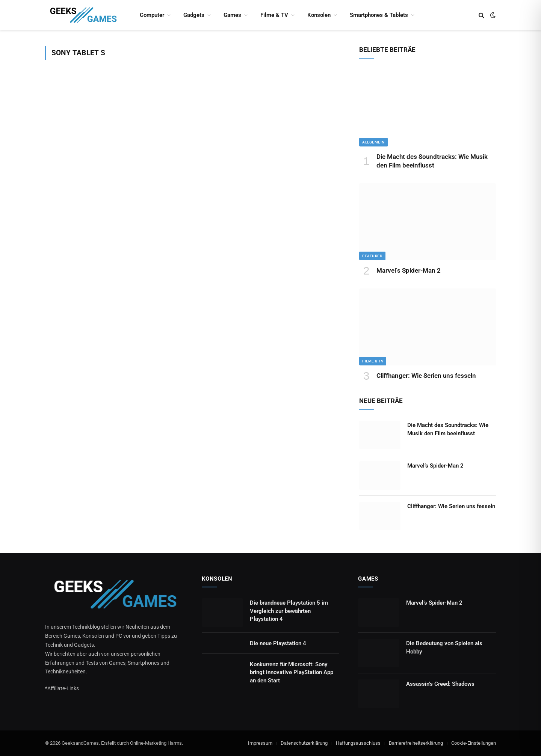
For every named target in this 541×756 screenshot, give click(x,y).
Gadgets (194, 15)
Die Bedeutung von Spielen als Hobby (444, 647)
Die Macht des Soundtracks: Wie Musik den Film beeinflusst (432, 161)
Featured (372, 256)
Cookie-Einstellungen (474, 743)
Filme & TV (274, 15)
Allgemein (373, 142)
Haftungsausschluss (358, 743)
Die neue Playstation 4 (278, 643)
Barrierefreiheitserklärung (416, 743)
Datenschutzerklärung (304, 743)
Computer (152, 15)
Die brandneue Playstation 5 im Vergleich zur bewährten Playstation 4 (289, 611)
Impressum (260, 743)
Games (232, 15)
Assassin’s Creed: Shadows (440, 684)
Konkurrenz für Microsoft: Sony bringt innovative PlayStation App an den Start (292, 672)
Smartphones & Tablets (379, 15)
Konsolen (319, 15)
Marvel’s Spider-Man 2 (409, 270)
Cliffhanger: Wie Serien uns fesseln (426, 376)
